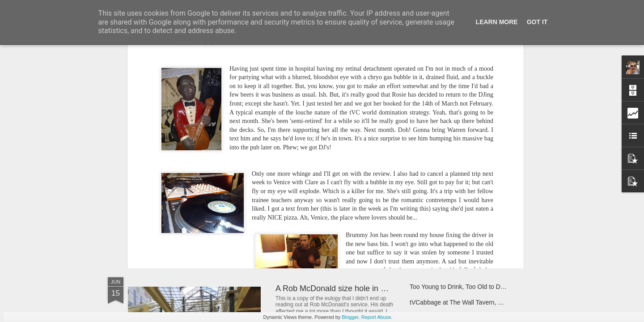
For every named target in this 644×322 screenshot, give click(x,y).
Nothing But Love (169, 208)
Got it (537, 22)
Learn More (497, 22)
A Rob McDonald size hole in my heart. (345, 288)
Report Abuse (376, 317)
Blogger (350, 317)
